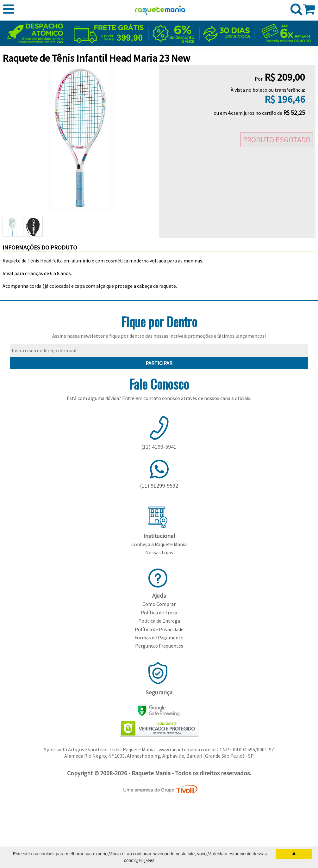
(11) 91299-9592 (159, 486)
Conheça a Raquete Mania (159, 544)
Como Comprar (159, 604)
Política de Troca (159, 613)
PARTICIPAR (159, 363)
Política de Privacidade (159, 629)
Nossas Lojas (159, 552)
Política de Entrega (159, 621)
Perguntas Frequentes (159, 646)
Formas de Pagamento (159, 637)
